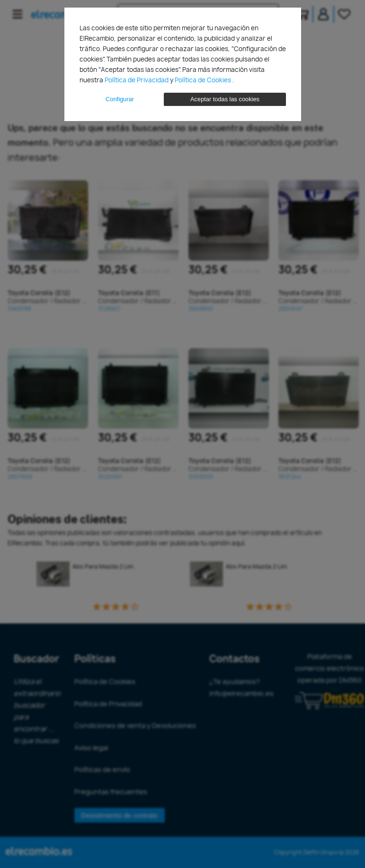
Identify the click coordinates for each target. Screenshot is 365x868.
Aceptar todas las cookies (225, 99)
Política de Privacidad (137, 80)
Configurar (120, 99)
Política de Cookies (204, 80)
